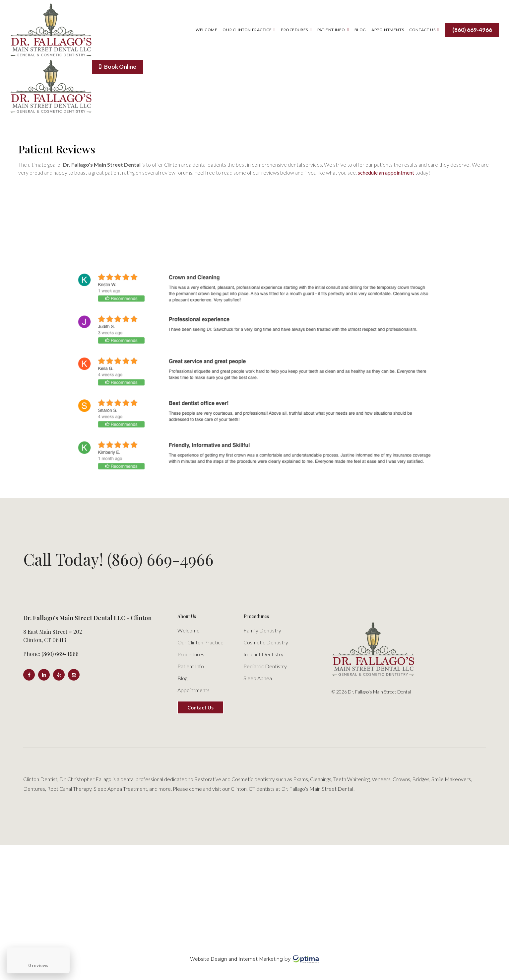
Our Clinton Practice (249, 30)
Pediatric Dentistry (265, 666)
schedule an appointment (386, 172)
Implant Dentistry (263, 654)
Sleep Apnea (258, 678)
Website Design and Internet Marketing (236, 959)
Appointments (388, 30)
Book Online (118, 67)
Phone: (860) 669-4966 (51, 654)
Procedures (296, 30)
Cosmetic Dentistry (266, 642)
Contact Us (424, 30)
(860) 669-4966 (472, 30)
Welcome (206, 30)
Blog (360, 30)
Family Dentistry (262, 630)
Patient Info (333, 30)
